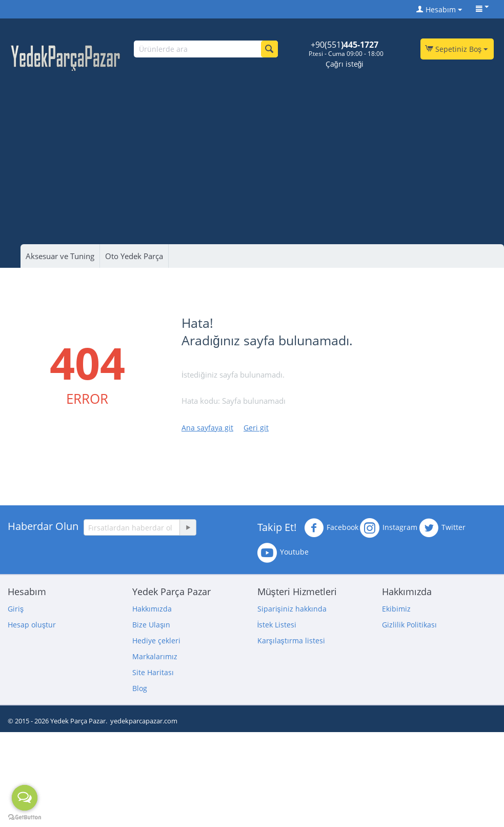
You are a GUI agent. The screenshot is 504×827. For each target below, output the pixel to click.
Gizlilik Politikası (409, 625)
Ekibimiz (396, 609)
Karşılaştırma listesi (291, 641)
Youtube (283, 553)
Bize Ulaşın (151, 625)
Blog (140, 688)
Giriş (16, 609)
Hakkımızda (152, 609)
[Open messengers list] (25, 798)
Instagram (389, 528)
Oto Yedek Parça (134, 256)
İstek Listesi (277, 625)
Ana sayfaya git (207, 428)
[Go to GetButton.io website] (25, 817)
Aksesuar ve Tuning (60, 256)
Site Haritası (153, 672)
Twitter (442, 528)
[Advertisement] (257, 148)
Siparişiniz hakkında (292, 609)
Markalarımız (155, 656)
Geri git (256, 428)
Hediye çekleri (156, 641)
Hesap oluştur (32, 625)
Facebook (331, 528)
